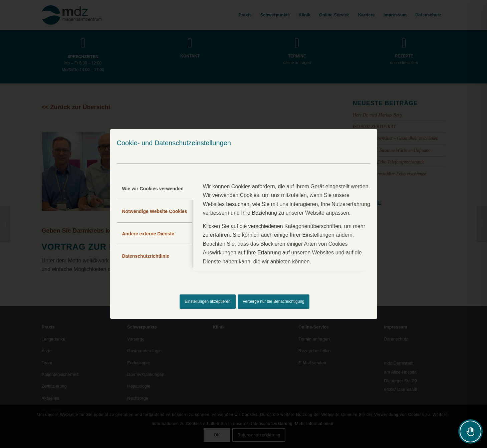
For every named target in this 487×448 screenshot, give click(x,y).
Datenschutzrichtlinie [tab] (146, 256)
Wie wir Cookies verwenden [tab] (153, 189)
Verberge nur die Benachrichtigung (274, 301)
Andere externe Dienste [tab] (148, 234)
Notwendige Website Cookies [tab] (155, 211)
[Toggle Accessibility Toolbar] (470, 431)
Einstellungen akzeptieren (207, 301)
